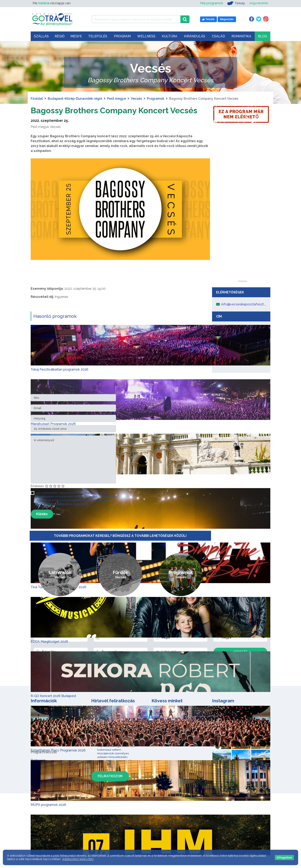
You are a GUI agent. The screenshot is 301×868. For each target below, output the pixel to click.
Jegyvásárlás (258, 3)
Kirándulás (195, 36)
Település (98, 36)
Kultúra (170, 36)
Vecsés (136, 99)
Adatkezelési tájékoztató (78, 859)
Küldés (42, 514)
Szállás (41, 36)
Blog (263, 36)
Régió (60, 36)
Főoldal (37, 99)
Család (218, 36)
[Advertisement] (243, 219)
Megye (76, 36)
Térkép (235, 3)
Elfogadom (284, 858)
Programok (156, 99)
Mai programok (211, 3)
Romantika (241, 36)
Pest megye (116, 99)
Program (122, 36)
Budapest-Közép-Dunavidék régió (75, 99)
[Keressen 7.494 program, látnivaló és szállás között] (136, 19)
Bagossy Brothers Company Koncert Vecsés (115, 110)
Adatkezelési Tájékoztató (71, 504)
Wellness (146, 36)
